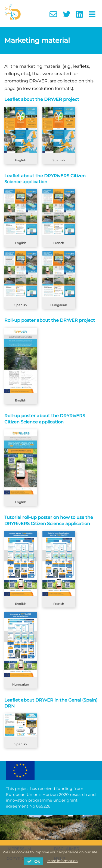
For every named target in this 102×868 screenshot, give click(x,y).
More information (63, 861)
